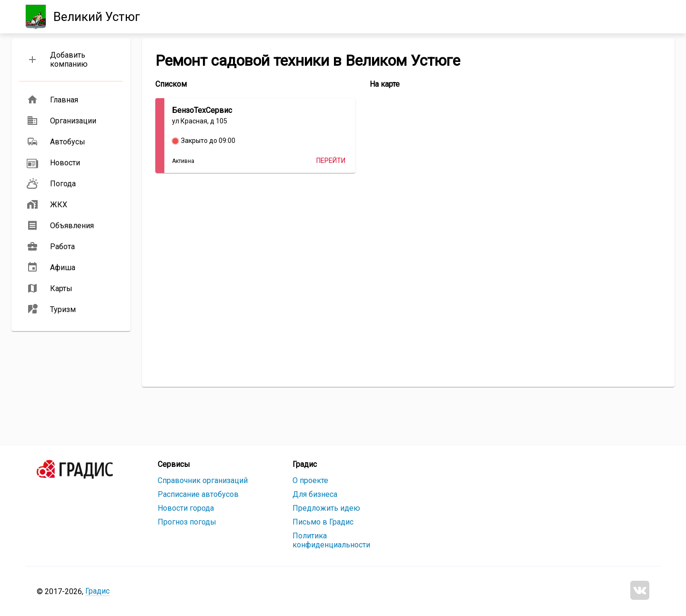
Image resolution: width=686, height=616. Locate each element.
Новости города (186, 508)
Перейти (331, 161)
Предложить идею (326, 508)
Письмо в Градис (323, 522)
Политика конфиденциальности (331, 540)
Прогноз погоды (187, 522)
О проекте (310, 480)
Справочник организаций (203, 480)
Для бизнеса (315, 494)
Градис (97, 591)
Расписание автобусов (198, 494)
